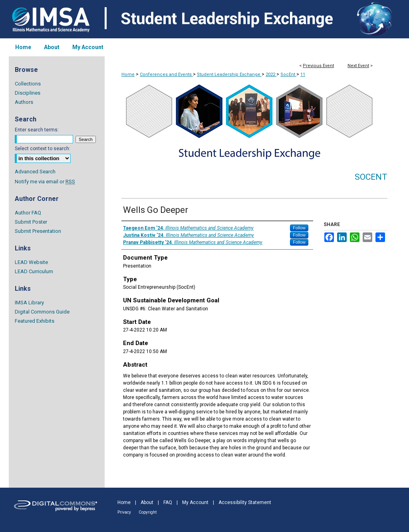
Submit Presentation (38, 231)
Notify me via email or (45, 182)
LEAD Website (31, 262)
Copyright (148, 512)
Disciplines (28, 93)
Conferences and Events (166, 74)
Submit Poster (31, 222)
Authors (24, 102)
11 (303, 74)
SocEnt (288, 74)
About (147, 502)
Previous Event (318, 66)
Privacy (124, 512)
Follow (299, 228)
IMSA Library (29, 303)
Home (128, 74)
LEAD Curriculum (34, 271)
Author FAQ (28, 213)
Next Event (358, 66)
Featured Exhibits (35, 321)
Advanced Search (35, 172)
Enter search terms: (37, 130)
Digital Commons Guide (42, 312)
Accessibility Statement (245, 502)
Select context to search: (43, 149)
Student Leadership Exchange (229, 74)
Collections (28, 84)
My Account (195, 502)
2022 (271, 74)
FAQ (168, 502)
